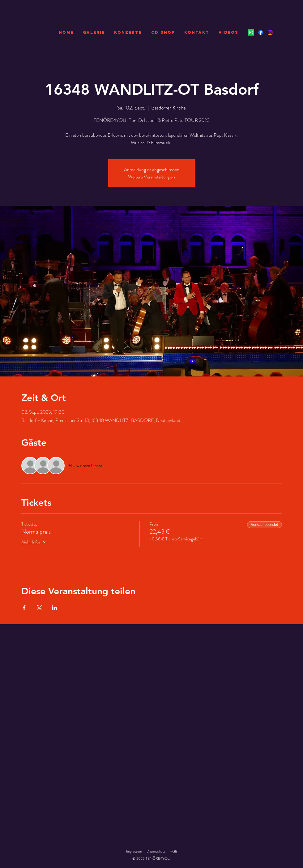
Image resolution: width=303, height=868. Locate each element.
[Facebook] (261, 32)
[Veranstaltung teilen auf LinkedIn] (55, 608)
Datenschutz (156, 851)
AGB (173, 851)
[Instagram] (270, 32)
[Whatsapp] (251, 32)
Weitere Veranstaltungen (151, 177)
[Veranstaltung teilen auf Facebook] (24, 608)
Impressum (134, 851)
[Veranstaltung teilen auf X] (39, 608)
